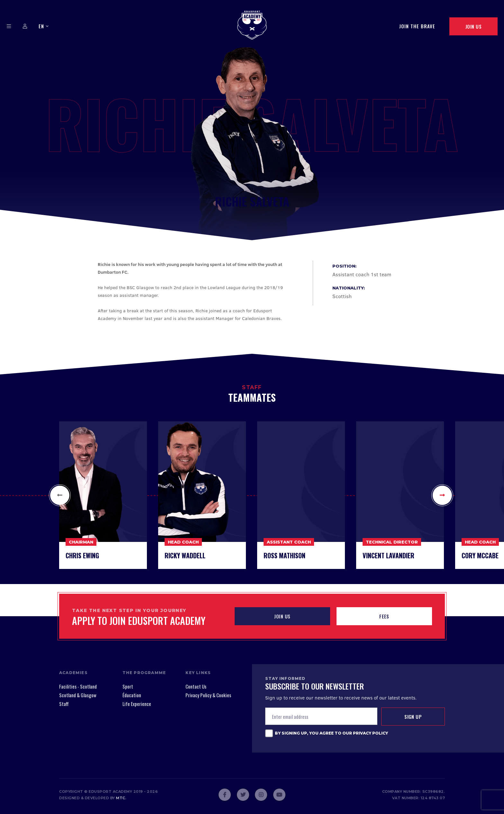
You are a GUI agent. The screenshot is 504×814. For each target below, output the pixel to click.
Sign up (413, 717)
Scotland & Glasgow (78, 695)
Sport (128, 686)
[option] (103, 495)
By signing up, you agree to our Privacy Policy (331, 733)
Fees (384, 616)
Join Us (473, 26)
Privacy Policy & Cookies (208, 695)
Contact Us (196, 686)
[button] (60, 495)
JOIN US (282, 616)
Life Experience (137, 704)
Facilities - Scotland (78, 686)
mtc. (121, 798)
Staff (64, 704)
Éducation (132, 695)
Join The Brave (417, 26)
